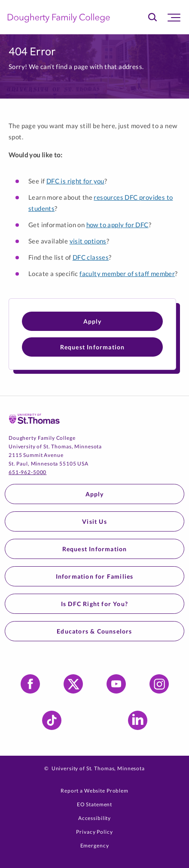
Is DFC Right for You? (94, 604)
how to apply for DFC (117, 225)
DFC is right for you (75, 181)
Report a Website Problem (94, 791)
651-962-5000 (27, 472)
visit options (88, 241)
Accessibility (94, 818)
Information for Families (95, 576)
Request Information (93, 347)
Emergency (95, 845)
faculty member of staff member (127, 273)
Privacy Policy (94, 832)
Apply (93, 321)
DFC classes (91, 257)
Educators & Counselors (94, 631)
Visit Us (94, 521)
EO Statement (94, 804)
